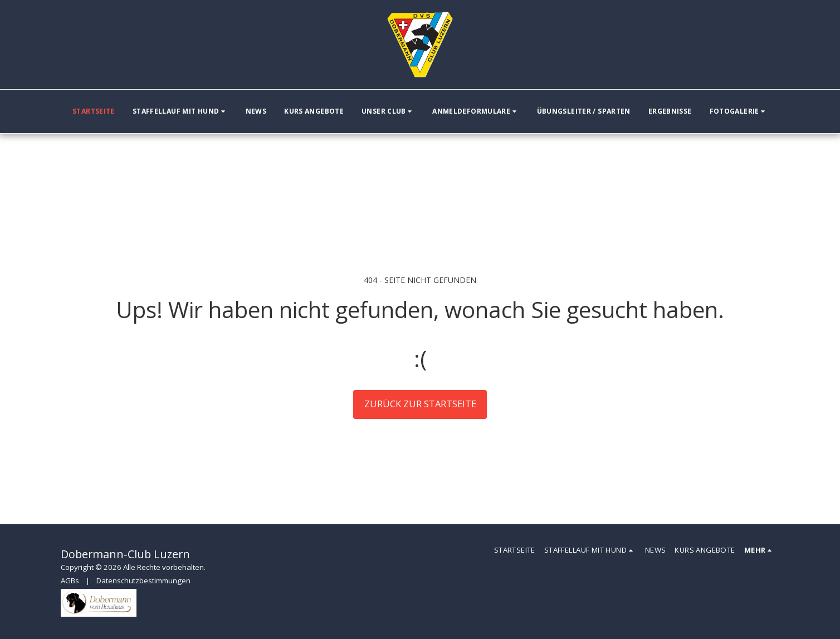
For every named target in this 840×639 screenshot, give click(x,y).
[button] (180, 111)
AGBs (70, 581)
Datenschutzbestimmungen (143, 581)
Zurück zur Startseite (420, 404)
